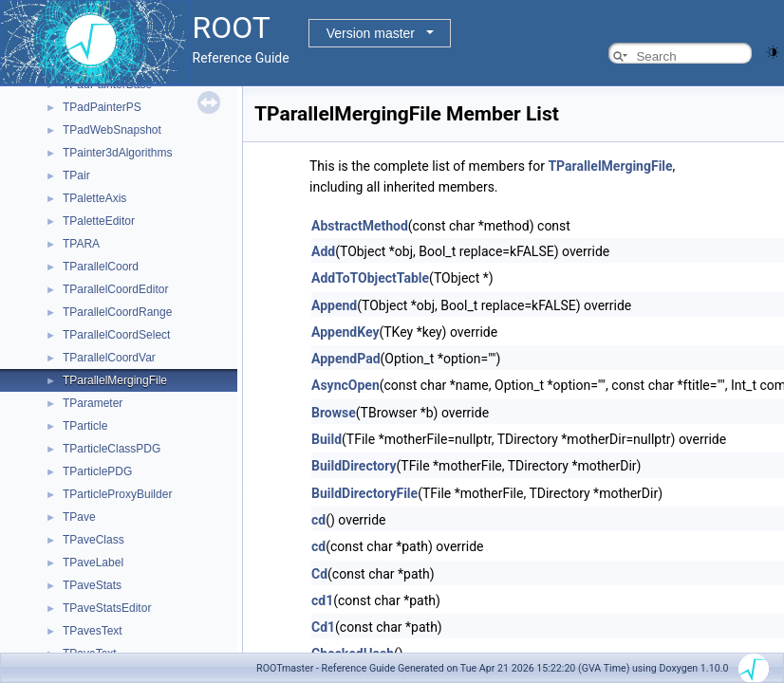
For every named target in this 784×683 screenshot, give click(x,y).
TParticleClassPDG (112, 449)
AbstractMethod (360, 226)
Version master (371, 33)
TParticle (85, 426)
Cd (319, 574)
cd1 (322, 600)
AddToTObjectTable (370, 278)
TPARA (81, 244)
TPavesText (93, 631)
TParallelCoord (101, 267)
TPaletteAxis (94, 198)
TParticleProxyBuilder (117, 494)
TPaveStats (92, 585)
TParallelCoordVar (109, 358)
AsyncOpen (345, 385)
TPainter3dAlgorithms (117, 153)
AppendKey (345, 332)
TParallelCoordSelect (116, 335)
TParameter (93, 403)
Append (334, 305)
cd (318, 520)
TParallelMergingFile (115, 380)
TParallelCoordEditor (115, 289)
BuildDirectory (354, 466)
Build (327, 439)
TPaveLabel (93, 563)
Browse (334, 413)
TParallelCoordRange (117, 312)
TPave (79, 517)
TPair (76, 175)
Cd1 (323, 627)
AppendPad (346, 359)
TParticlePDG (97, 471)
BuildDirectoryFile (364, 493)
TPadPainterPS (102, 107)
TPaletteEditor (99, 221)
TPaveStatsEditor (107, 608)
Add (323, 251)
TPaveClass (93, 540)
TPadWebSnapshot (112, 130)
